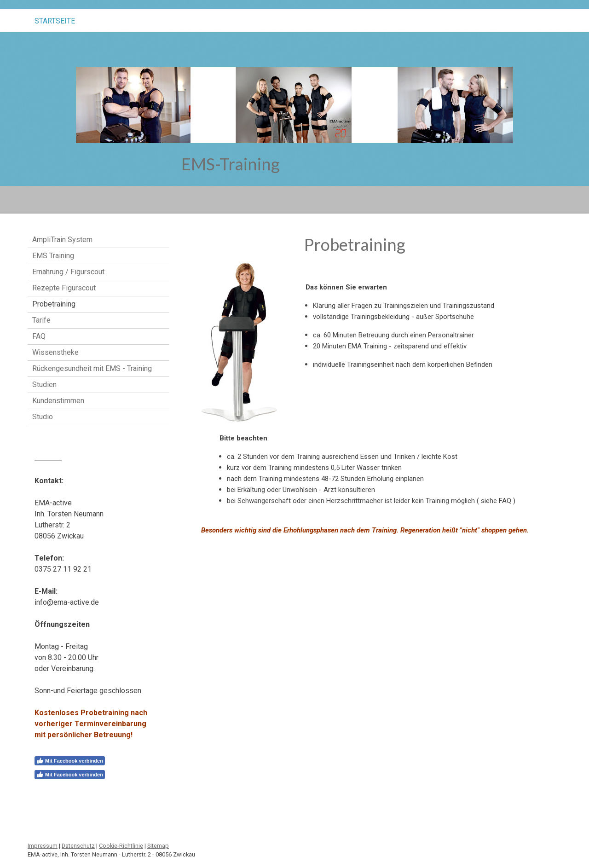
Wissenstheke (55, 352)
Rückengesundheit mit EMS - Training (92, 368)
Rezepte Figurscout (64, 288)
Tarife (41, 320)
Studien (44, 385)
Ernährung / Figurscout (68, 272)
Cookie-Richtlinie (121, 846)
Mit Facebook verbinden (70, 761)
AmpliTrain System (62, 240)
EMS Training (53, 256)
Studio (43, 417)
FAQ (39, 336)
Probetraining (54, 304)
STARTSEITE (55, 21)
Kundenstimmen (58, 401)
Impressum (43, 846)
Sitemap (158, 846)
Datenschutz (78, 846)
